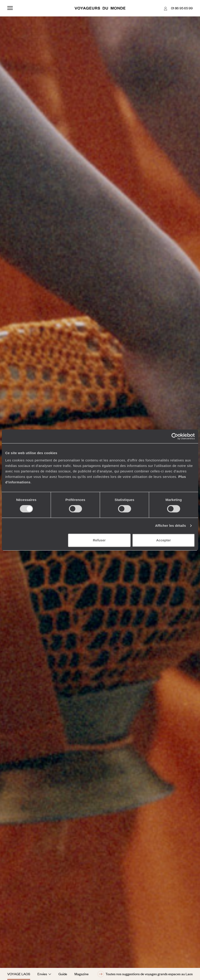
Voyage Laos (19, 974)
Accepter (163, 540)
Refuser (99, 540)
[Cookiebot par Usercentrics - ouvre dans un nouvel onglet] (175, 436)
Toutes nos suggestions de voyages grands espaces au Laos (145, 974)
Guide (63, 974)
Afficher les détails (170, 526)
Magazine (82, 974)
